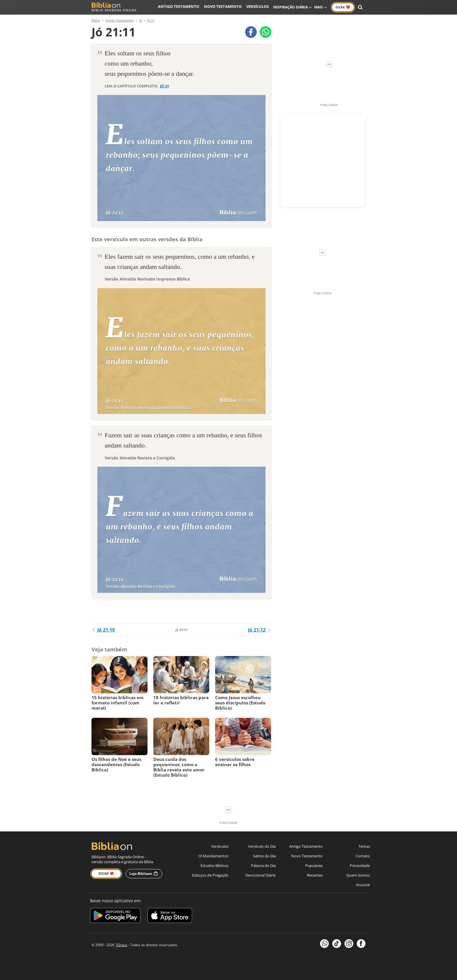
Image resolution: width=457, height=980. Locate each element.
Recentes (315, 875)
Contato (363, 856)
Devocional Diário (261, 875)
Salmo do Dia (264, 856)
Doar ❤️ (106, 874)
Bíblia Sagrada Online (114, 7)
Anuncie (363, 885)
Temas (364, 846)
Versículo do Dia (262, 846)
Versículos (258, 7)
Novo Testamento (225, 7)
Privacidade (360, 866)
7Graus (121, 945)
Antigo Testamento (184, 7)
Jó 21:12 (260, 630)
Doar (343, 7)
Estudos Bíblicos (215, 866)
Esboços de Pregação (210, 875)
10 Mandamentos (213, 856)
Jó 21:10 (103, 630)
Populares (314, 866)
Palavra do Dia (263, 866)
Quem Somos (358, 875)
